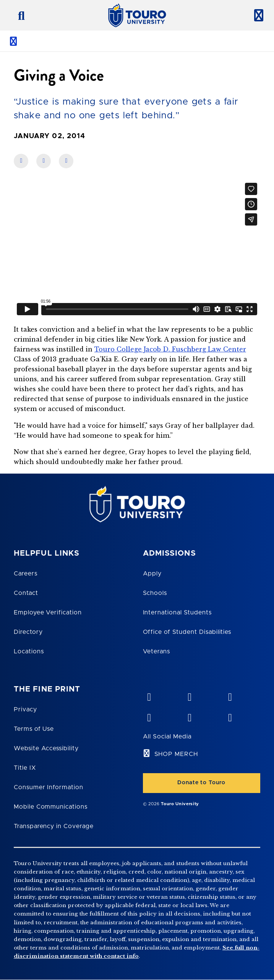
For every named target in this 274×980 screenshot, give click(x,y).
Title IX (25, 768)
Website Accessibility (46, 748)
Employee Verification (48, 612)
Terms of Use (34, 729)
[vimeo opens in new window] (149, 695)
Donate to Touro (201, 783)
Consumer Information (49, 787)
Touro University (180, 804)
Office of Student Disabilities (187, 632)
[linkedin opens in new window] (230, 695)
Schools (155, 593)
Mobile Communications (51, 807)
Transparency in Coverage (54, 826)
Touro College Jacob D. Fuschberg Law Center (170, 349)
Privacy (25, 709)
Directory (28, 632)
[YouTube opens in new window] (189, 695)
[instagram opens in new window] (230, 716)
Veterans (157, 651)
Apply (152, 574)
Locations (29, 651)
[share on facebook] (21, 161)
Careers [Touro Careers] (26, 574)
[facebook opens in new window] (149, 716)
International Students (177, 612)
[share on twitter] (66, 161)
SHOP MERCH (176, 754)
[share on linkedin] (44, 161)
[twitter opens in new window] (189, 716)
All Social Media (167, 737)
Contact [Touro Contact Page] (26, 593)
